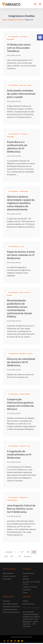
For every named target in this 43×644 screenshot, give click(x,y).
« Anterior (8, 553)
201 (12, 558)
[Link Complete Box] (21, 55)
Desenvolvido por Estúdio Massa (22, 638)
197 (22, 553)
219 (20, 558)
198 (28, 553)
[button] (40, 37)
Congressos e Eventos (16, 21)
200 (6, 558)
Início (4, 21)
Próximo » (28, 558)
